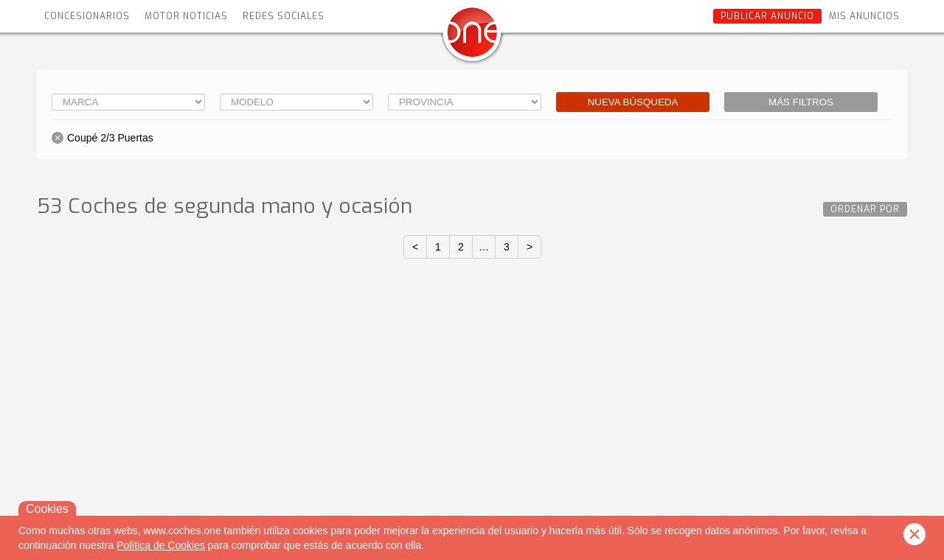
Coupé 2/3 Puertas (110, 138)
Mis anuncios (864, 16)
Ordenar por (865, 209)
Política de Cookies (161, 545)
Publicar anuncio (767, 16)
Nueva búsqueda (633, 102)
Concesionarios (87, 16)
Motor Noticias (186, 16)
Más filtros (801, 102)
